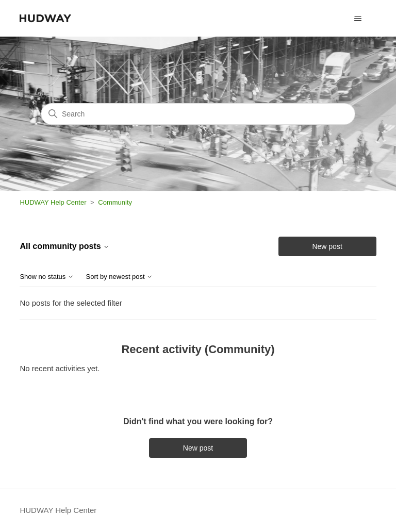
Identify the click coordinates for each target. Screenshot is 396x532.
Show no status (47, 277)
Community (115, 202)
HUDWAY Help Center (53, 202)
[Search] (198, 114)
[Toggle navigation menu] (358, 19)
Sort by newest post (120, 277)
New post (327, 246)
